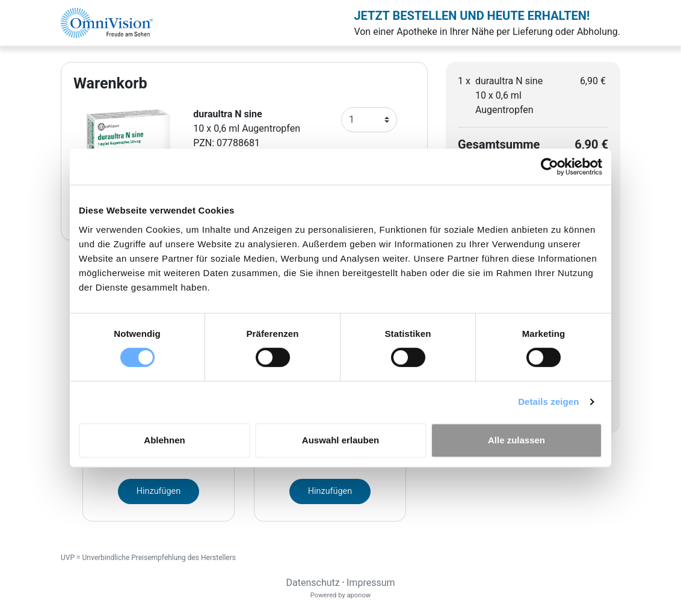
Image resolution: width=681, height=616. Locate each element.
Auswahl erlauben (340, 440)
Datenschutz (313, 583)
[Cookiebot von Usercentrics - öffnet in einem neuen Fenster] (550, 167)
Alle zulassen (516, 440)
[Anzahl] (369, 120)
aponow (359, 595)
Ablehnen (164, 440)
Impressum (371, 583)
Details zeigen (548, 402)
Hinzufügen (159, 491)
